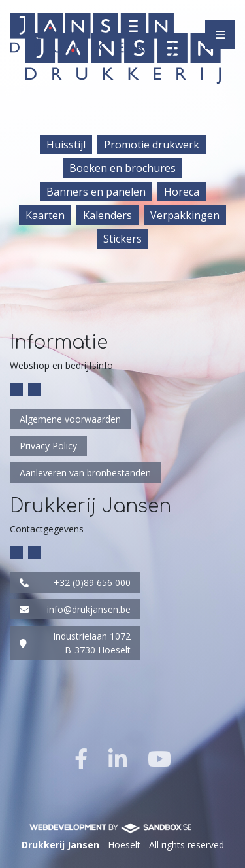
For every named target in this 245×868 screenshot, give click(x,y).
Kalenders (107, 215)
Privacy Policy (48, 446)
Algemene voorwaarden (70, 419)
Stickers (122, 239)
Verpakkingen (185, 215)
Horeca (182, 192)
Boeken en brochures (122, 168)
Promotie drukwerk (152, 145)
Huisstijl (66, 145)
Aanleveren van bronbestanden (85, 473)
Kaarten (45, 215)
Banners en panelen (96, 192)
